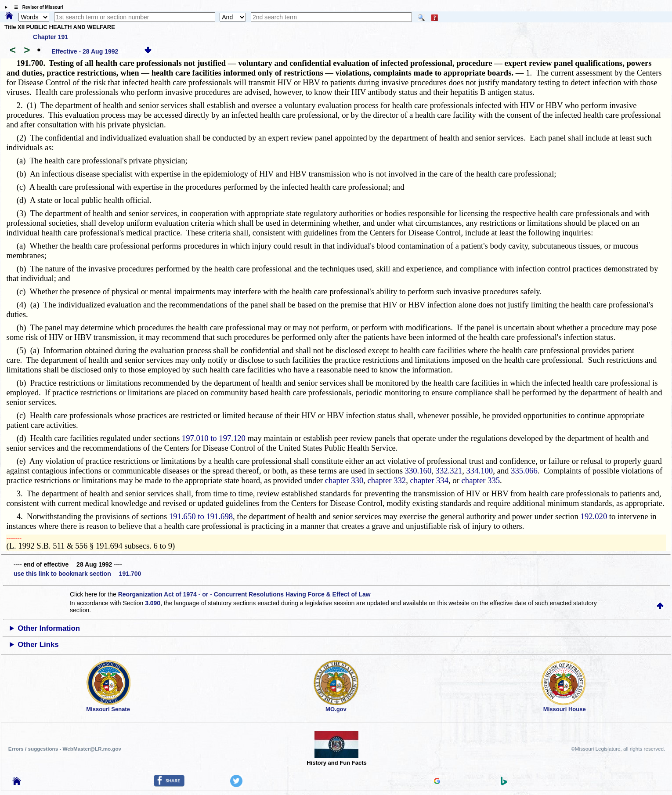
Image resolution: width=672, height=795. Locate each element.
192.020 (594, 516)
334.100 (480, 471)
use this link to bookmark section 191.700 (77, 574)
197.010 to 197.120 (214, 438)
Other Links (38, 645)
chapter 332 (387, 480)
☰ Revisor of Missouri (36, 7)
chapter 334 (429, 480)
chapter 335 (481, 480)
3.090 (153, 603)
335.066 (524, 471)
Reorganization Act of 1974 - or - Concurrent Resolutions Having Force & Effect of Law (244, 594)
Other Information (49, 628)
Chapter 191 (51, 37)
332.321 (449, 471)
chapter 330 (344, 480)
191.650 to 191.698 (201, 516)
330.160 (418, 471)
